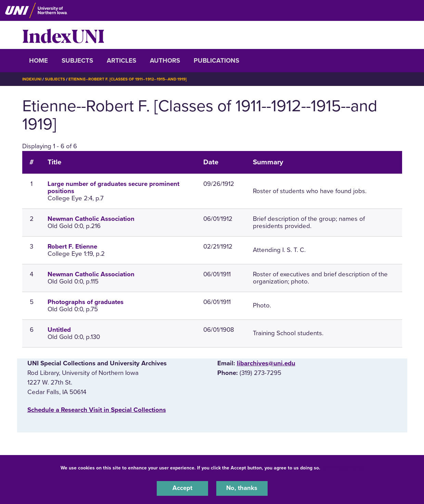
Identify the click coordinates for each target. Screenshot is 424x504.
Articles (121, 61)
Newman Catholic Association (91, 218)
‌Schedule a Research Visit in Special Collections (97, 409)
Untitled (59, 329)
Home (38, 61)
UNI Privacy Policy (343, 468)
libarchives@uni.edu (266, 363)
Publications (216, 61)
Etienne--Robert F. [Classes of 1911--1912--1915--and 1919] (128, 79)
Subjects (77, 61)
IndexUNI (63, 35)
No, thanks (242, 488)
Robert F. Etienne (72, 246)
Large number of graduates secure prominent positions (113, 187)
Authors (165, 61)
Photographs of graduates (86, 302)
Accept (182, 488)
